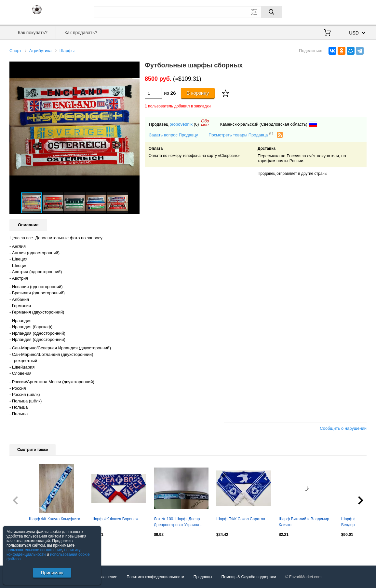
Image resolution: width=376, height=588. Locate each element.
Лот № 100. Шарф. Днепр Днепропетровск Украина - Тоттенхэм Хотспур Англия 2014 (178, 523)
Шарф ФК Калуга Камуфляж (54, 519)
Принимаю (52, 573)
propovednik (181, 124)
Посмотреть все (24, 548)
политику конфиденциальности (44, 552)
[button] (134, 67)
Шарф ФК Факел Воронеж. (115, 519)
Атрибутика (40, 51)
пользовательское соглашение (34, 550)
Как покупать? (33, 33)
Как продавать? (81, 33)
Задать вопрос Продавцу (174, 135)
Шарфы (67, 51)
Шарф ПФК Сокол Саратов (241, 519)
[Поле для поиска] (188, 12)
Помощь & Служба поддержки (249, 577)
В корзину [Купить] (198, 93)
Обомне (205, 123)
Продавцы (203, 577)
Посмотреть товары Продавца (241, 135)
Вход (329, 11)
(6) (196, 124)
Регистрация (353, 11)
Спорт (15, 51)
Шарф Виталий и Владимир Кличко (304, 522)
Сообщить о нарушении (343, 428)
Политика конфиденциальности (155, 577)
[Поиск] (272, 12)
